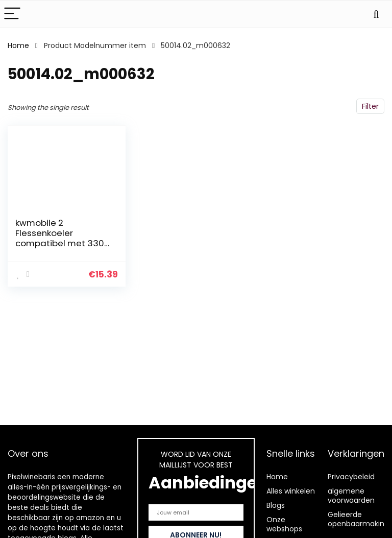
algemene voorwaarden (351, 496)
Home (18, 45)
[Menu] (12, 14)
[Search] (376, 14)
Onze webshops (284, 524)
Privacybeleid (351, 477)
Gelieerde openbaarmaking (358, 519)
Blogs (276, 505)
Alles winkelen (291, 491)
